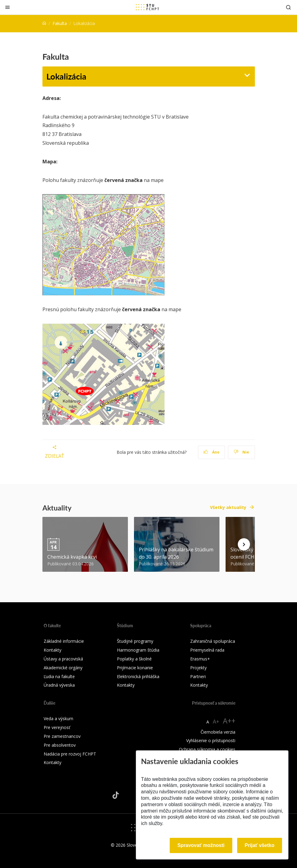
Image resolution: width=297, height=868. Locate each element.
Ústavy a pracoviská (63, 659)
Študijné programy (135, 641)
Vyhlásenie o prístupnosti (211, 740)
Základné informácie (64, 641)
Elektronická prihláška (138, 676)
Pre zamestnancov (62, 736)
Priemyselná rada (207, 650)
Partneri (198, 676)
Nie (241, 452)
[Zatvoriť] (7, 7)
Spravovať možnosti (201, 845)
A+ (216, 721)
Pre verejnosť (57, 727)
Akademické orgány (63, 668)
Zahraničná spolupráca (213, 641)
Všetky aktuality (228, 507)
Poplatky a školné (134, 659)
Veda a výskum (58, 719)
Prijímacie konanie (135, 668)
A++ (229, 721)
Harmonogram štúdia (138, 650)
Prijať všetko (260, 845)
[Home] (44, 23)
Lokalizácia (66, 76)
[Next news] (244, 544)
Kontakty (53, 650)
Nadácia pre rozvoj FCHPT (70, 754)
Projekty (198, 668)
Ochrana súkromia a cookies (207, 749)
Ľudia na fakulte (59, 676)
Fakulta (60, 23)
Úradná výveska (59, 685)
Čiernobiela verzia (218, 732)
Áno (211, 452)
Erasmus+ (200, 659)
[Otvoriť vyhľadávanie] (288, 7)
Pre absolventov (60, 745)
